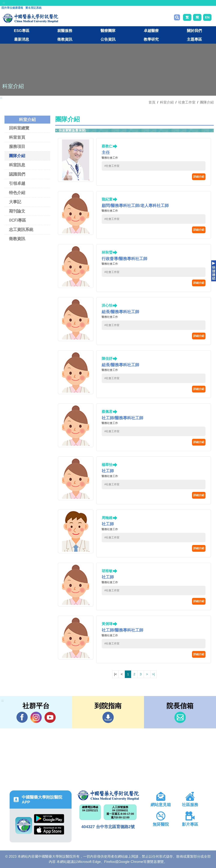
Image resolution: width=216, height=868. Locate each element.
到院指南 (108, 717)
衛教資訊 (17, 239)
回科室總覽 (19, 128)
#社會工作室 (112, 166)
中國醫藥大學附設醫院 (108, 795)
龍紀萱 (107, 199)
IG (36, 717)
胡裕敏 (107, 571)
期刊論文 (17, 211)
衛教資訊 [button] (65, 39)
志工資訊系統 (21, 230)
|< (115, 674)
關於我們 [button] (194, 31)
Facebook (22, 717)
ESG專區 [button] (22, 31)
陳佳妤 (107, 358)
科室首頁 (17, 137)
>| (153, 674)
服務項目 (17, 146)
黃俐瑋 (107, 624)
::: (4, 3)
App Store (49, 830)
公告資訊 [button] (108, 39)
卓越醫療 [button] (151, 31)
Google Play (49, 819)
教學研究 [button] (151, 39)
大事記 (15, 202)
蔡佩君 (107, 412)
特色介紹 (17, 193)
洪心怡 (107, 305)
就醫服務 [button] (65, 31)
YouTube (50, 717)
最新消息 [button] (22, 39)
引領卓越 (17, 183)
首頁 (152, 102)
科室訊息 (17, 165)
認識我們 (17, 174)
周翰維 (107, 518)
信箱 (180, 717)
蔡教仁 (107, 146)
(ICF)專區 (17, 220)
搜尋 (177, 17)
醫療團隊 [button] (108, 31)
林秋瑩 (107, 252)
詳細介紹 (199, 177)
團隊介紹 (207, 102)
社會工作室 (187, 102)
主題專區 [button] (194, 39)
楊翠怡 (107, 465)
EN (207, 17)
